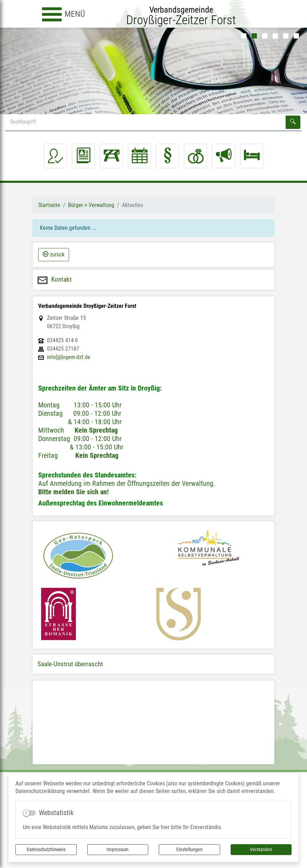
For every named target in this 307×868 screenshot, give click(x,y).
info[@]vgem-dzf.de (69, 357)
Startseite (49, 205)
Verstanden (261, 849)
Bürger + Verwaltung (91, 205)
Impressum (118, 849)
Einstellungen (189, 849)
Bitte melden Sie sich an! (73, 492)
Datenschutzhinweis (46, 849)
